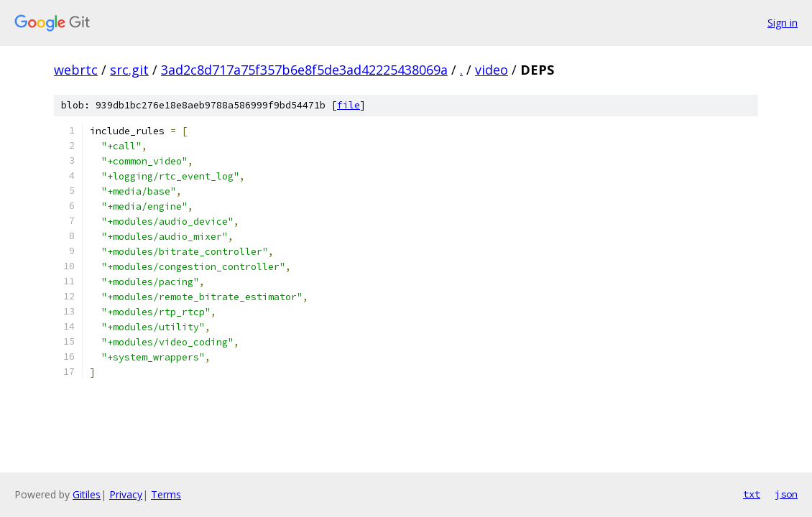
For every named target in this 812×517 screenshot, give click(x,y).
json (786, 494)
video (492, 70)
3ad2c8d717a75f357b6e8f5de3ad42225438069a (304, 70)
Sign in (783, 23)
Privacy (126, 494)
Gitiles (87, 494)
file (349, 105)
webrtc (76, 70)
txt (752, 494)
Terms (166, 494)
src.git (129, 70)
